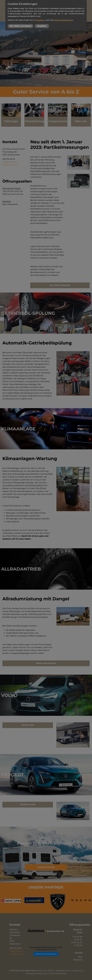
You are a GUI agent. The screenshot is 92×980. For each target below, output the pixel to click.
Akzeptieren (42, 26)
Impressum (40, 20)
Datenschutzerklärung (64, 20)
